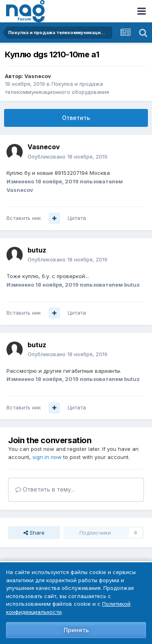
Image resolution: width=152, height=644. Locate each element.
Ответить (76, 118)
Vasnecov (38, 76)
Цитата (77, 218)
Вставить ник (24, 218)
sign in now (47, 457)
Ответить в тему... (45, 489)
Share (34, 533)
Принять (76, 630)
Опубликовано (67, 157)
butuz (37, 250)
